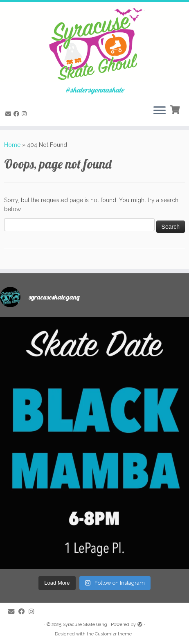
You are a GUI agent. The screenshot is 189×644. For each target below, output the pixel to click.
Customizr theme (113, 634)
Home (12, 145)
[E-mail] (9, 114)
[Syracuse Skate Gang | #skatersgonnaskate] (94, 44)
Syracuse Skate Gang (85, 625)
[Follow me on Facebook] (18, 114)
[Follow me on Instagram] (25, 114)
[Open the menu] (160, 111)
